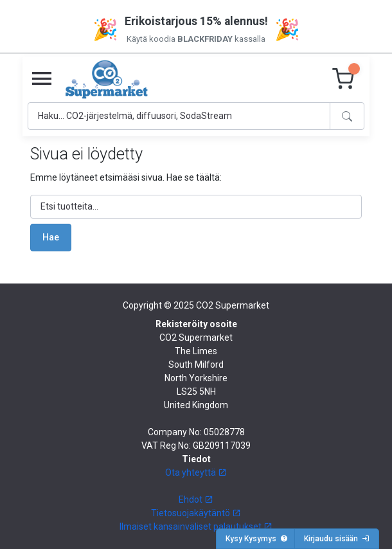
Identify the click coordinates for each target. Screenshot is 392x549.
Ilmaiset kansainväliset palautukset (196, 526)
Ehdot (196, 500)
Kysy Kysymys (257, 539)
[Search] (179, 116)
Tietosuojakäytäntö (196, 513)
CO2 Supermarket (233, 305)
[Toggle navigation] (42, 79)
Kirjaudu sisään (337, 539)
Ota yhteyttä (196, 473)
